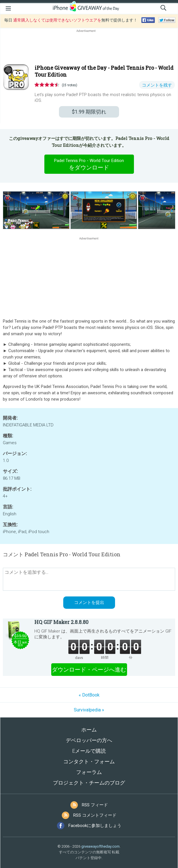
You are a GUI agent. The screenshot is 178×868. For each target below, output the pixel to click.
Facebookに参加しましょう (95, 826)
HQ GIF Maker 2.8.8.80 (61, 622)
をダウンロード (89, 164)
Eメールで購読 (89, 751)
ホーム (89, 730)
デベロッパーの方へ (89, 740)
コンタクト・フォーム (89, 761)
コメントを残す (157, 85)
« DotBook (89, 695)
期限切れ (89, 112)
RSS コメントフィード (95, 815)
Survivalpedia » (89, 710)
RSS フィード (95, 805)
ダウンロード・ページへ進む (89, 670)
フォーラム (89, 772)
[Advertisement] (89, 47)
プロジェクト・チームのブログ (89, 783)
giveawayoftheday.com (100, 846)
